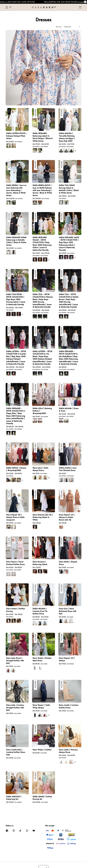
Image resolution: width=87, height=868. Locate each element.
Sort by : (59, 27)
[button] (7, 7)
